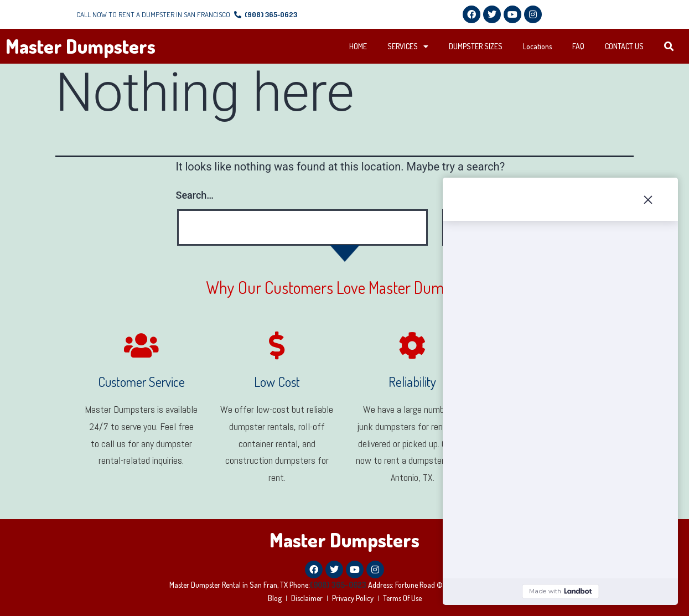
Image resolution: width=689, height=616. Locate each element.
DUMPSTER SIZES (476, 46)
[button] (669, 47)
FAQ (578, 46)
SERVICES (408, 46)
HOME (358, 46)
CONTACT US (624, 46)
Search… (195, 195)
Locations (537, 46)
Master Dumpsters (81, 46)
